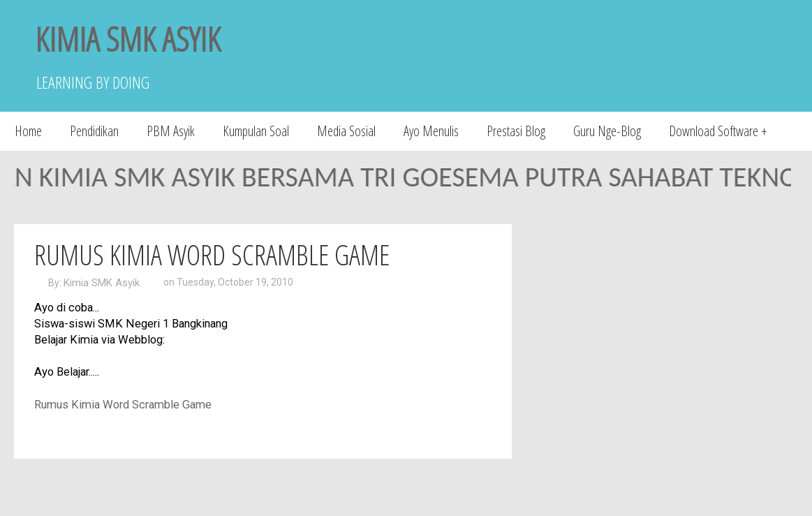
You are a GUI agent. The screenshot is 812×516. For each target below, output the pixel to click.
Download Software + (718, 131)
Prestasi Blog (516, 131)
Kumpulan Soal (256, 131)
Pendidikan (94, 131)
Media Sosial (346, 131)
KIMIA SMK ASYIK (128, 39)
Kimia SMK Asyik (102, 283)
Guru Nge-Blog (607, 131)
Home (28, 131)
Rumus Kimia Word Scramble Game (212, 255)
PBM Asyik (171, 131)
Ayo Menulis (431, 131)
